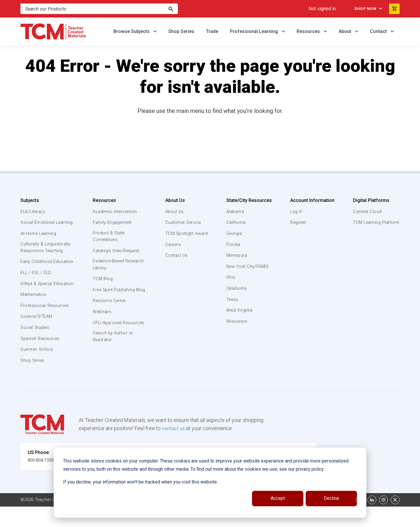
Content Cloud (367, 212)
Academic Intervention (116, 212)
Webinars (102, 320)
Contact (379, 31)
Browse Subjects (132, 31)
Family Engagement (113, 222)
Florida (233, 245)
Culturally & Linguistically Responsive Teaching (46, 254)
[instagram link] (384, 520)
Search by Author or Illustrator (113, 351)
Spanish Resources (41, 359)
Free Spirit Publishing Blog (114, 294)
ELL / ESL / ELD (37, 287)
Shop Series (181, 31)
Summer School (37, 370)
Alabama (235, 212)
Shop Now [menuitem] (362, 9)
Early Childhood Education (37, 272)
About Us (174, 200)
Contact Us (176, 255)
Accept (278, 498)
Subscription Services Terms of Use (190, 520)
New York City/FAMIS (248, 266)
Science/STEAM (38, 337)
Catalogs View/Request (117, 251)
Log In (296, 212)
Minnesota (237, 255)
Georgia (234, 233)
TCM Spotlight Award (186, 233)
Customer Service (183, 222)
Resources (309, 31)
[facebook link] (360, 520)
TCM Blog (102, 280)
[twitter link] (395, 520)
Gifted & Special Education (38, 301)
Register (298, 222)
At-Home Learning (39, 240)
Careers (172, 245)
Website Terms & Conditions (119, 520)
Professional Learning (254, 31)
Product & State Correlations (109, 237)
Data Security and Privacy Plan (297, 520)
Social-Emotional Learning (38, 226)
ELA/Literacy (34, 212)
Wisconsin (237, 321)
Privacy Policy (247, 520)
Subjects (30, 200)
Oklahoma (236, 288)
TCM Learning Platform (376, 222)
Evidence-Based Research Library (110, 265)
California (236, 222)
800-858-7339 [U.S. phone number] (42, 481)
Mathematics (34, 315)
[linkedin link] (372, 520)
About (345, 31)
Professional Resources (46, 326)
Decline (331, 498)
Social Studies (36, 348)
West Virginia (240, 310)
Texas (232, 299)
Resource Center (110, 308)
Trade (212, 31)
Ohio (231, 277)
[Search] (171, 9)
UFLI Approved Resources (108, 334)
